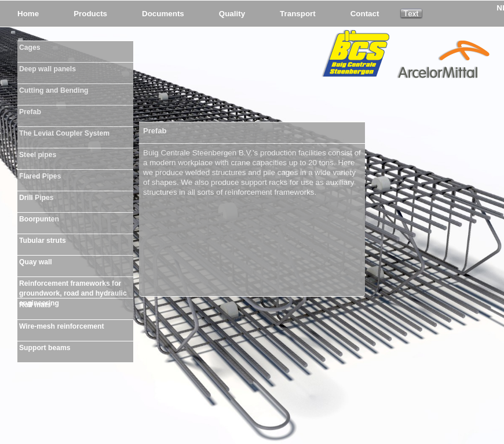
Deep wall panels (48, 69)
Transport (298, 14)
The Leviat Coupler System (64, 133)
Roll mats (35, 305)
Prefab (30, 112)
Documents (163, 14)
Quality (232, 14)
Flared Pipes (40, 176)
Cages (30, 48)
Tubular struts (43, 241)
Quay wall (36, 262)
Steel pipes (38, 155)
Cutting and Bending (54, 90)
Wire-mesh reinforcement (61, 326)
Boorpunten (39, 219)
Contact (365, 14)
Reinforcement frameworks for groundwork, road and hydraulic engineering (73, 286)
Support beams (45, 348)
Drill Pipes (36, 198)
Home (28, 14)
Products (90, 14)
